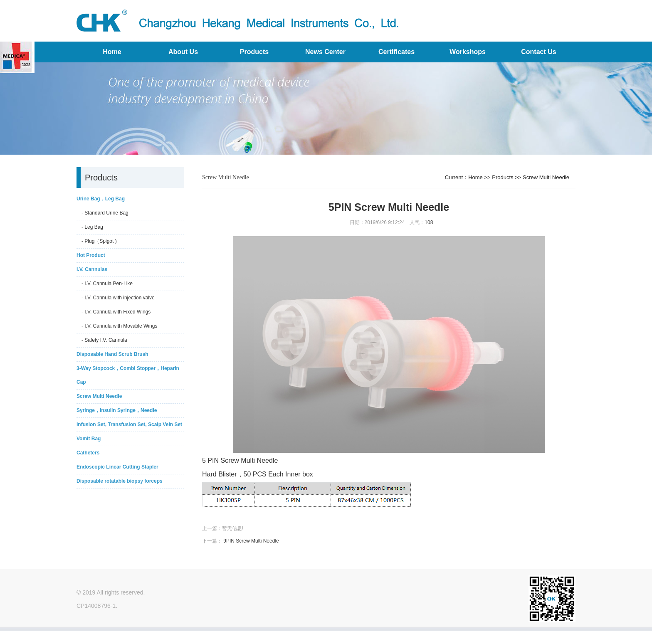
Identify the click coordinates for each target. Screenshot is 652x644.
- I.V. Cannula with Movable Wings (119, 326)
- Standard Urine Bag (105, 213)
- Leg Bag (92, 227)
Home (112, 52)
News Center (325, 52)
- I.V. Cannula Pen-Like (107, 284)
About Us (183, 52)
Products (254, 52)
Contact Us (538, 52)
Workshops (468, 52)
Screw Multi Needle (546, 177)
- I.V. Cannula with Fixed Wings (116, 312)
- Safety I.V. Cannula (104, 340)
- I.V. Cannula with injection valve (118, 298)
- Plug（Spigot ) (99, 241)
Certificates (396, 52)
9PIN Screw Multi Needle (251, 541)
